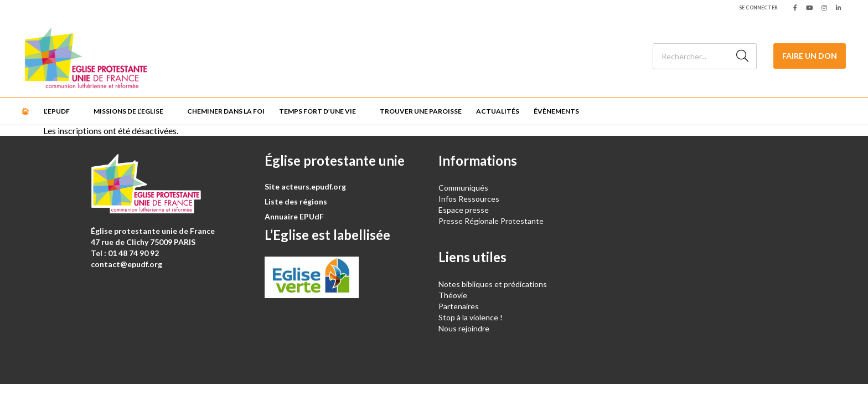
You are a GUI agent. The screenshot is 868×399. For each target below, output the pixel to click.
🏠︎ (25, 111)
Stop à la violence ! (471, 317)
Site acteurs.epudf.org (305, 186)
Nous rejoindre (464, 328)
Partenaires (459, 306)
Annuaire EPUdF (294, 216)
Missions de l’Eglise (128, 111)
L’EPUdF (57, 111)
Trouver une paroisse (421, 111)
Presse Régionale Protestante (491, 221)
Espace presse (464, 210)
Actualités (498, 111)
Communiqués (463, 188)
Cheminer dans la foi (226, 111)
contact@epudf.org (126, 264)
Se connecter (758, 7)
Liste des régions (296, 201)
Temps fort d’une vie (317, 111)
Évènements (556, 111)
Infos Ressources (470, 199)
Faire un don (810, 56)
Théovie (453, 295)
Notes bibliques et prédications (493, 284)
